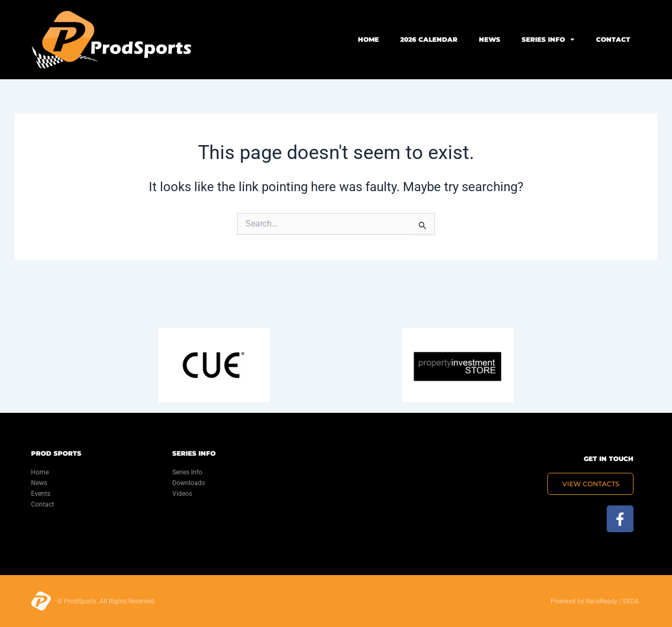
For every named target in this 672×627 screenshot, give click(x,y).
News (490, 39)
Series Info (548, 40)
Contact (613, 39)
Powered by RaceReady (584, 601)
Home (368, 39)
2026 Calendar (429, 39)
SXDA (631, 601)
